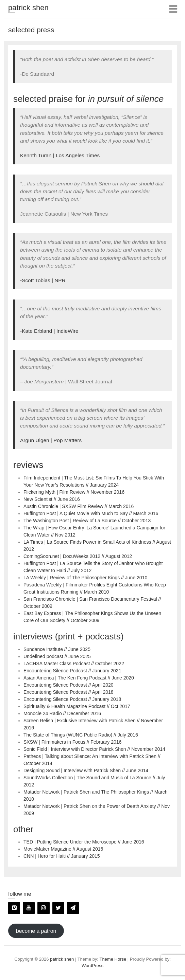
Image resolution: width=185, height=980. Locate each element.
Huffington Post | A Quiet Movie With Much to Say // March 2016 (91, 513)
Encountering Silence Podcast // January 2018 (72, 699)
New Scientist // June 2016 (52, 499)
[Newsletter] (73, 908)
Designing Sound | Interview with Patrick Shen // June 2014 (86, 770)
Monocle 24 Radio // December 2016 (62, 713)
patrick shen (28, 8)
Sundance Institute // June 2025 (57, 649)
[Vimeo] (14, 908)
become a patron (36, 931)
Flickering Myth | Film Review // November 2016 (74, 492)
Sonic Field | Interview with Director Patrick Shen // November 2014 (94, 749)
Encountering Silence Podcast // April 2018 (69, 692)
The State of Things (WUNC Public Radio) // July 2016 (81, 735)
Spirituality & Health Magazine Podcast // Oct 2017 (77, 706)
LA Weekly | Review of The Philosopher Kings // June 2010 (85, 578)
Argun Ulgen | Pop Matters (51, 440)
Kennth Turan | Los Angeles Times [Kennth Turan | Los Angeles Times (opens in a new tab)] (60, 155)
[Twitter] (58, 908)
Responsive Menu (173, 9)
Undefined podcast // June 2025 (57, 656)
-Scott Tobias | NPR (43, 280)
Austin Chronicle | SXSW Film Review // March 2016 (79, 506)
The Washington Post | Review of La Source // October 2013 (87, 521)
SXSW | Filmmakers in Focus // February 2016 (72, 742)
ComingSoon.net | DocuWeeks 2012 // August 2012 (78, 556)
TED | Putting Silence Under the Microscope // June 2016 (84, 842)
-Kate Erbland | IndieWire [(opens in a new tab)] (49, 331)
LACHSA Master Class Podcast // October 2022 (74, 664)
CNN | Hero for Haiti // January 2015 (62, 856)
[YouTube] (29, 908)
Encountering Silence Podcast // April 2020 (69, 685)
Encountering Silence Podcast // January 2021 (72, 671)
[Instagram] (43, 908)
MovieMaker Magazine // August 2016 (63, 849)
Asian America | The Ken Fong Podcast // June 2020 (79, 678)
